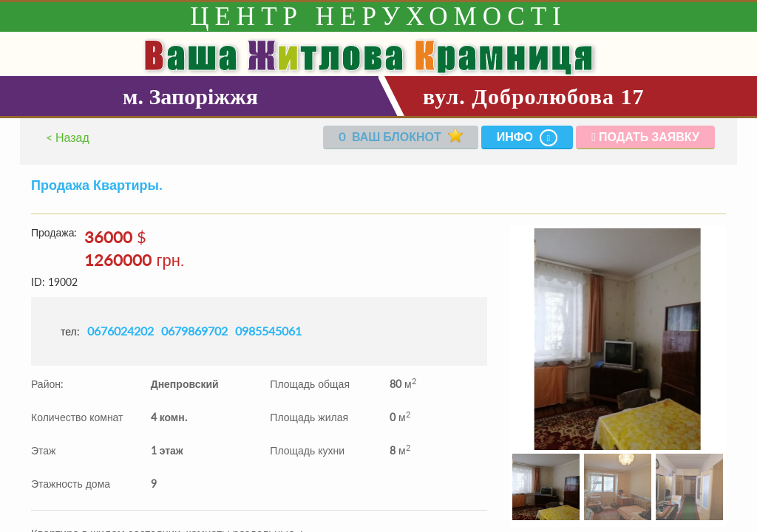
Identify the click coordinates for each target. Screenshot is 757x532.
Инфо (527, 138)
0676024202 (120, 331)
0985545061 (268, 331)
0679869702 (194, 331)
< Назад (68, 137)
